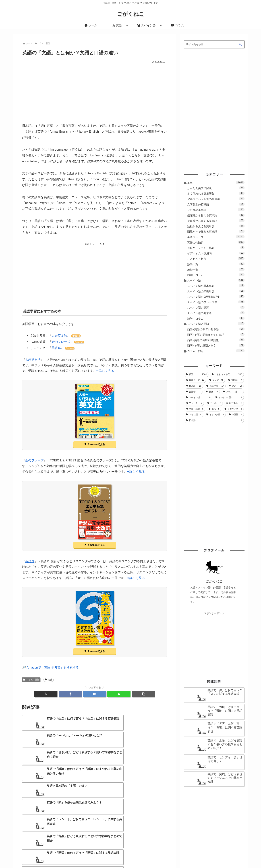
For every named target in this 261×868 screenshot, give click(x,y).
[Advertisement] (95, 92)
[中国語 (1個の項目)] (235, 415)
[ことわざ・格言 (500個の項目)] (227, 374)
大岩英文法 (59, 336)
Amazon (76, 336)
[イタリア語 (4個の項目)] (233, 409)
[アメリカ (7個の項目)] (194, 403)
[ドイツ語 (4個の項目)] (194, 415)
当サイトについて (167, 856)
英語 (49, 680)
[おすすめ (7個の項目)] (234, 403)
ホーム (150, 856)
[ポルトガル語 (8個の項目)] (229, 397)
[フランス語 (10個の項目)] (233, 392)
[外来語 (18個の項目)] (194, 386)
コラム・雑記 (31, 680)
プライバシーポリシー (232, 856)
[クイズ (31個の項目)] (216, 380)
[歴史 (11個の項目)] (212, 392)
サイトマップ (189, 856)
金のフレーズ (61, 342)
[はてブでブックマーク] (95, 694)
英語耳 (56, 348)
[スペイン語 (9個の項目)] (198, 397)
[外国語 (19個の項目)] (235, 380)
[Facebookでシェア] (70, 694)
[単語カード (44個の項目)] (195, 380)
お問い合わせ (208, 856)
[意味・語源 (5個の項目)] (195, 409)
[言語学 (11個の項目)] (193, 392)
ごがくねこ (214, 581)
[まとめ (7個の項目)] (214, 403)
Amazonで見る (96, 445)
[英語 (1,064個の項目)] (196, 374)
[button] (143, 694)
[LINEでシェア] (119, 694)
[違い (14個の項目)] (235, 386)
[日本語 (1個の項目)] (214, 420)
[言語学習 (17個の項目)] (215, 386)
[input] (214, 44)
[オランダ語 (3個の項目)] (215, 415)
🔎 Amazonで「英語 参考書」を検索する (50, 668)
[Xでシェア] (46, 694)
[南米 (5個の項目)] (214, 409)
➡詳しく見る (105, 371)
